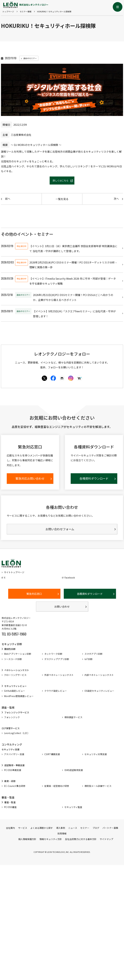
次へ (116, 199)
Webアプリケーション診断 (18, 655)
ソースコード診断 (13, 660)
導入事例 (61, 829)
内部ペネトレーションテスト (99, 676)
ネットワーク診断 (53, 655)
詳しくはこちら (61, 180)
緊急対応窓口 (34, 595)
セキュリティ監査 (73, 808)
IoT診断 (89, 660)
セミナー (85, 829)
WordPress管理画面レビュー (19, 697)
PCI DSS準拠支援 (13, 771)
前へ (8, 199)
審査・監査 (10, 803)
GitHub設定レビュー (15, 692)
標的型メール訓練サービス (98, 787)
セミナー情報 (26, 11)
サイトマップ (106, 840)
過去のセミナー (30, 58)
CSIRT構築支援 (52, 755)
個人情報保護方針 (27, 840)
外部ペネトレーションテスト (59, 676)
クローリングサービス (15, 676)
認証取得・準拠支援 (14, 766)
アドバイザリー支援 (14, 755)
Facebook (70, 579)
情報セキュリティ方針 (51, 840)
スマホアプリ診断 (93, 655)
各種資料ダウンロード (90, 595)
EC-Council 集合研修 (15, 787)
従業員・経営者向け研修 (57, 787)
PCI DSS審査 (10, 808)
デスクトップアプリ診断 (57, 660)
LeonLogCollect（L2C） (17, 734)
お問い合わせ (62, 608)
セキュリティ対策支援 (96, 755)
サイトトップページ (14, 573)
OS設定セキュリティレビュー (99, 692)
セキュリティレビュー (15, 687)
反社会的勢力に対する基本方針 (81, 840)
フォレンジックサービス (17, 713)
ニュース (73, 829)
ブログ (96, 829)
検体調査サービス (73, 718)
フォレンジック (12, 718)
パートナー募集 (110, 829)
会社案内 (10, 829)
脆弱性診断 (10, 650)
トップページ (8, 11)
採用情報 (62, 835)
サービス (23, 829)
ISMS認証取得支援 (74, 771)
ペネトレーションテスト (17, 671)
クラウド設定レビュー (56, 692)
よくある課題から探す (42, 829)
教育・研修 (10, 782)
